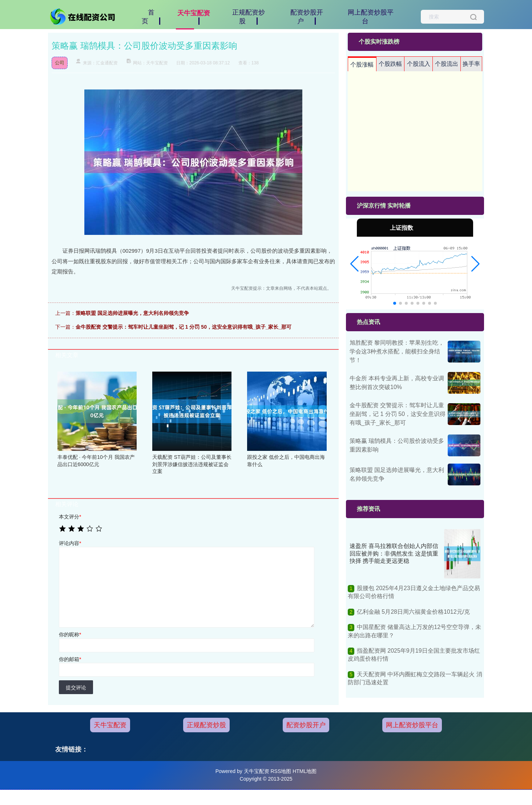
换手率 (471, 64)
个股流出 (447, 64)
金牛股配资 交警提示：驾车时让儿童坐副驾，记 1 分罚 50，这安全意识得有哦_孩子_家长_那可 (184, 327)
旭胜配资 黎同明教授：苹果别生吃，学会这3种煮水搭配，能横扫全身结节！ (397, 351)
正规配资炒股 (206, 725)
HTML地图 (305, 771)
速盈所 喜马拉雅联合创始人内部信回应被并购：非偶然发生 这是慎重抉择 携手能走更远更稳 (394, 554)
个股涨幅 (362, 65)
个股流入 (419, 64)
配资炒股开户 (306, 725)
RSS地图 (281, 771)
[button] (354, 264)
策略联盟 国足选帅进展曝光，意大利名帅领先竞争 (132, 313)
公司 (60, 63)
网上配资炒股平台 (412, 725)
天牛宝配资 (110, 725)
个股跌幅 (390, 64)
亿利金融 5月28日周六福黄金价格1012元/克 (413, 612)
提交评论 (76, 688)
